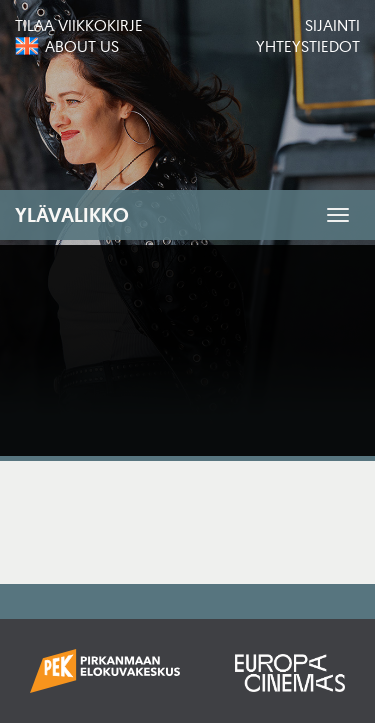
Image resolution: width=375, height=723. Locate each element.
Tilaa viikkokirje (79, 25)
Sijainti (332, 25)
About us (82, 46)
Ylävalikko (72, 215)
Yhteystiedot (308, 46)
